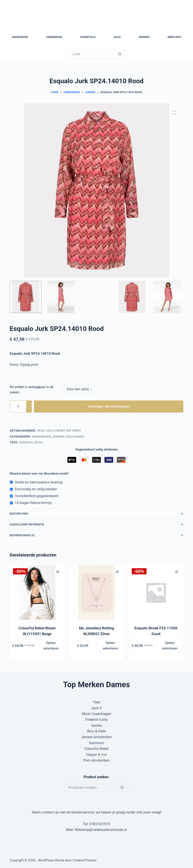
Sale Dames (75, 437)
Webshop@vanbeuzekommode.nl (101, 830)
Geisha (96, 726)
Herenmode (54, 37)
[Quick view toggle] (58, 572)
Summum (96, 743)
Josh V (96, 708)
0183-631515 (100, 824)
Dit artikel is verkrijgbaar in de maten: (32, 390)
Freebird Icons (97, 720)
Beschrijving (96, 514)
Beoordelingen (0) (96, 535)
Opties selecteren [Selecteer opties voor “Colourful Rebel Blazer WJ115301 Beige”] (51, 646)
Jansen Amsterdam (96, 737)
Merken (144, 37)
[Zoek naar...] (92, 54)
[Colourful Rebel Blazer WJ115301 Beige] (37, 592)
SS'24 (38, 442)
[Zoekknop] (120, 54)
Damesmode (20, 37)
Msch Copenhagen (96, 714)
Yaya (96, 702)
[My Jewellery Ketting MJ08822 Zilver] (96, 592)
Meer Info (174, 37)
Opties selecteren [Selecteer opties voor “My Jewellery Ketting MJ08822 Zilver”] (110, 646)
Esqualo (26, 442)
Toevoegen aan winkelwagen (109, 406)
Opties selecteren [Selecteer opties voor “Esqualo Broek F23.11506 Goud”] (170, 646)
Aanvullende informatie (96, 525)
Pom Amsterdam (97, 760)
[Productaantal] (21, 407)
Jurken (58, 437)
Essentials (88, 37)
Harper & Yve (96, 755)
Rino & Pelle (96, 731)
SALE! (117, 37)
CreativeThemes (85, 860)
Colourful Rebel (97, 749)
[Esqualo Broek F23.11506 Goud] (156, 592)
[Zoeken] (122, 787)
